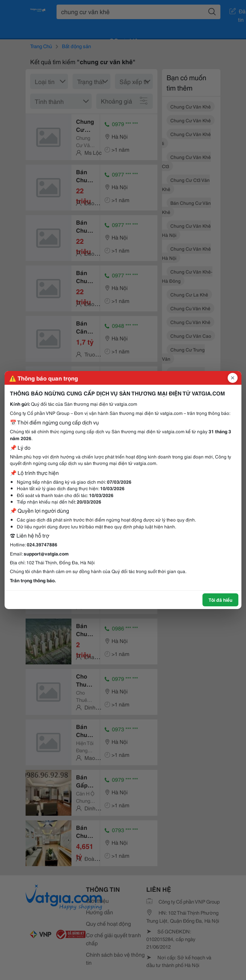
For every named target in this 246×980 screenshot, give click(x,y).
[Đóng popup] (233, 378)
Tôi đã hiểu (220, 600)
